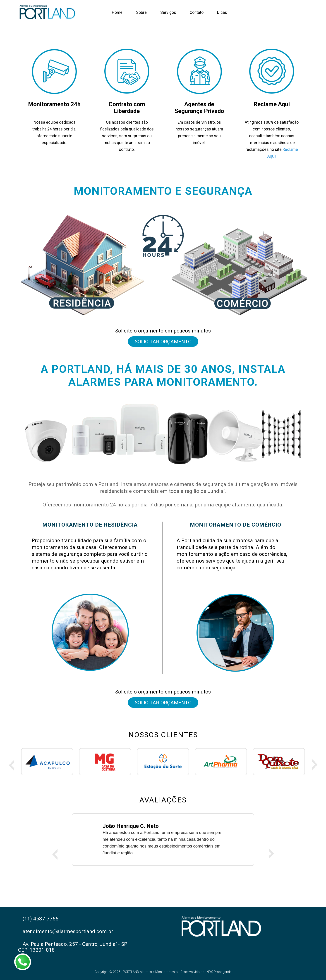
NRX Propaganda (219, 972)
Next (315, 765)
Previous (11, 765)
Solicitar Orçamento (163, 342)
